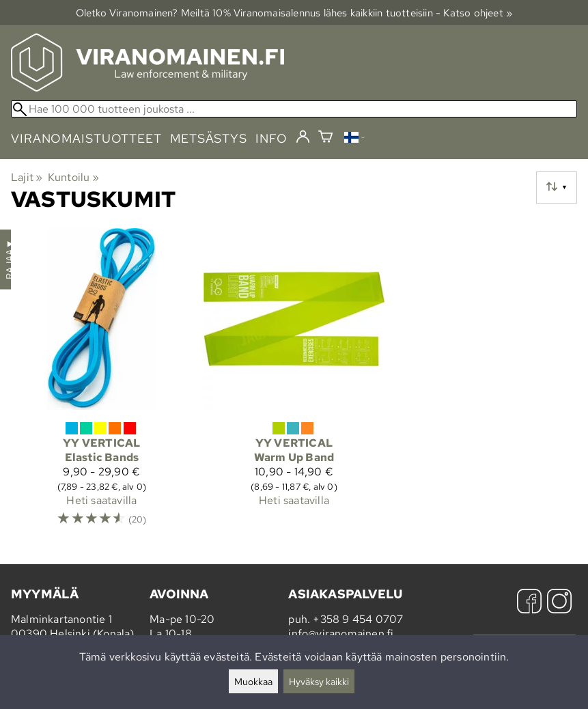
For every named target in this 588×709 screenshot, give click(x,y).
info (271, 138)
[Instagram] (559, 603)
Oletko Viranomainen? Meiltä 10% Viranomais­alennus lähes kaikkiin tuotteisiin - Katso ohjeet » (294, 13)
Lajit (27, 177)
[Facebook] (529, 603)
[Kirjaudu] (303, 137)
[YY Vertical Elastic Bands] (102, 384)
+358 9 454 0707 (358, 619)
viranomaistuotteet (86, 138)
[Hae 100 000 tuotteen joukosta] (294, 109)
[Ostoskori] (325, 138)
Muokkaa (253, 681)
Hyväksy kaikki (319, 681)
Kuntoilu (73, 177)
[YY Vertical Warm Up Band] (294, 384)
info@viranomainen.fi (341, 634)
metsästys (209, 138)
